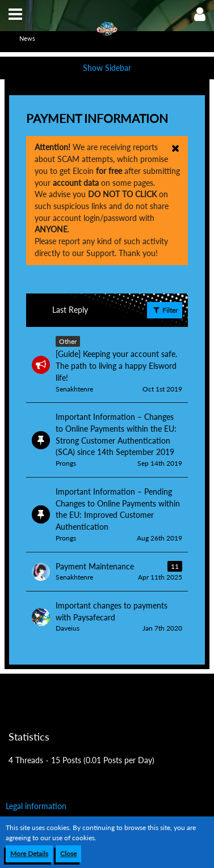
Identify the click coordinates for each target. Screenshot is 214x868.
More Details (29, 854)
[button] (15, 14)
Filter (165, 310)
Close (68, 854)
